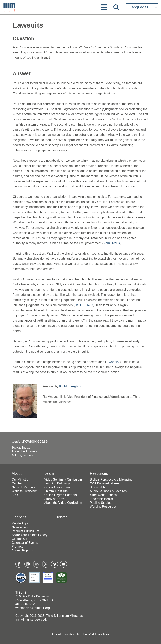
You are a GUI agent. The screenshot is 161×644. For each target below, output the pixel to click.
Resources (99, 473)
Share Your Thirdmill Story (30, 535)
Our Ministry (20, 480)
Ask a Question (22, 455)
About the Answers (24, 451)
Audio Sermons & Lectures (108, 491)
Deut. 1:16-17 (84, 305)
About (17, 473)
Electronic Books (101, 499)
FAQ (15, 495)
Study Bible (98, 487)
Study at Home (55, 499)
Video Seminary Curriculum (63, 480)
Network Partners (24, 487)
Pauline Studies (101, 503)
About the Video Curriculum (63, 503)
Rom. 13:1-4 (112, 243)
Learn (49, 473)
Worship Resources (103, 507)
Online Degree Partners (61, 495)
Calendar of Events (25, 543)
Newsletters (20, 527)
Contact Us (19, 539)
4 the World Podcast (104, 495)
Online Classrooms (57, 487)
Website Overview (24, 491)
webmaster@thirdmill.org (33, 608)
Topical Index (21, 447)
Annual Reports (22, 550)
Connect (19, 517)
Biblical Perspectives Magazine (111, 480)
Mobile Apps (20, 523)
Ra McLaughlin (70, 386)
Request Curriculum (25, 531)
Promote (17, 547)
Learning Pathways (57, 483)
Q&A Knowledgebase (30, 441)
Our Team (18, 483)
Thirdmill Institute (56, 491)
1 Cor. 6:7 (113, 362)
